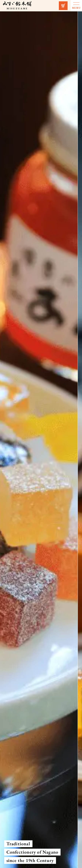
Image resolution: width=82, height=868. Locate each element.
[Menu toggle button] (76, 6)
